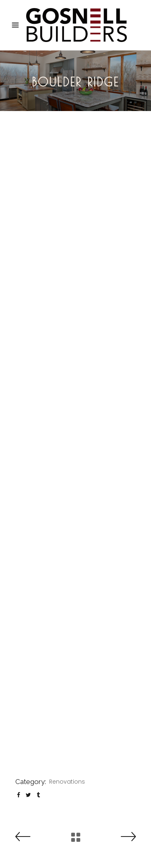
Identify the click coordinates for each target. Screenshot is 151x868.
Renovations (67, 782)
